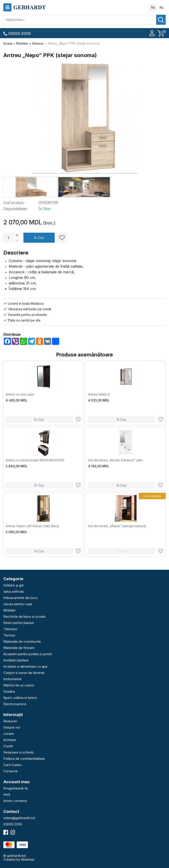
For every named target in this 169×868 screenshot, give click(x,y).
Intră (7, 794)
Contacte (10, 771)
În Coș (39, 238)
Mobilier (9, 610)
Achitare (10, 740)
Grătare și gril (13, 585)
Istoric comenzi (15, 801)
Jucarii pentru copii (18, 604)
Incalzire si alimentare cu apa (25, 666)
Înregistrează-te (16, 788)
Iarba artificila (14, 591)
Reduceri (10, 721)
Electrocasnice (15, 704)
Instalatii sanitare (16, 660)
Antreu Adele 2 (99, 394)
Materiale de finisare (19, 648)
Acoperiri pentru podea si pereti (28, 654)
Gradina (9, 691)
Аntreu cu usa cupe (20, 394)
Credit (8, 746)
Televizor (10, 629)
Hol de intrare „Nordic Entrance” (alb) (116, 460)
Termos (9, 635)
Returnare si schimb (19, 752)
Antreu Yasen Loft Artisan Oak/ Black (32, 526)
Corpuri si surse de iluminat (24, 673)
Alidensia (28, 859)
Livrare (9, 734)
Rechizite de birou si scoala (24, 616)
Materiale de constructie (22, 641)
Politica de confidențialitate (24, 759)
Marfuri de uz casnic (19, 685)
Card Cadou (13, 765)
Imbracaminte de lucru (20, 598)
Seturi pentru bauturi (19, 623)
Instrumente (13, 679)
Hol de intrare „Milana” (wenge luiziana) (117, 526)
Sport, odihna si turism (20, 698)
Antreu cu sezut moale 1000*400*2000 (35, 460)
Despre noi (12, 727)
